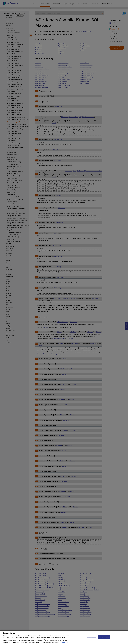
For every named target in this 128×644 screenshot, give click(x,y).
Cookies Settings (91, 639)
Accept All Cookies (104, 639)
